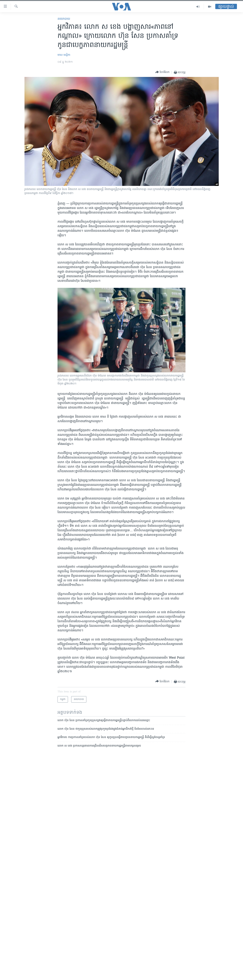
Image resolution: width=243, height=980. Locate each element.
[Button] (162, 72)
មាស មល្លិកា (64, 55)
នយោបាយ (64, 19)
